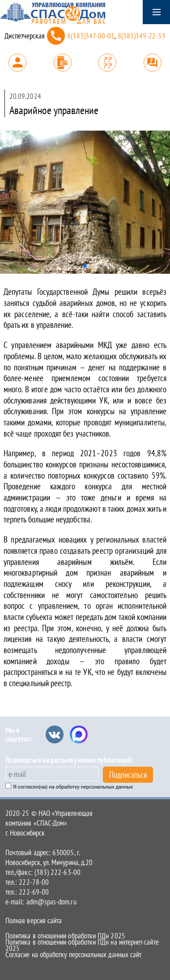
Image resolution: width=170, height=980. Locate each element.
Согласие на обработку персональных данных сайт (73, 955)
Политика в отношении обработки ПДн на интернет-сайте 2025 (82, 945)
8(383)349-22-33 (142, 36)
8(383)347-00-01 (91, 36)
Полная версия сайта (34, 921)
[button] (85, 266)
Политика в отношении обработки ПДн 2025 (65, 936)
